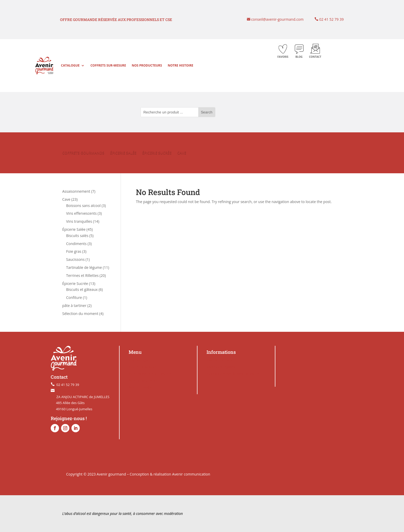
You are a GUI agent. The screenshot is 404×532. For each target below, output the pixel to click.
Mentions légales (221, 367)
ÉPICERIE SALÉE (123, 153)
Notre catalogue (142, 367)
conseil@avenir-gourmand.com (277, 19)
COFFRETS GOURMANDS (83, 153)
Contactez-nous (220, 360)
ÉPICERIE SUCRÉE (157, 153)
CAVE (182, 153)
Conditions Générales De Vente (233, 374)
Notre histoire (181, 65)
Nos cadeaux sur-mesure (150, 374)
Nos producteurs (147, 65)
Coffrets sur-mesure (108, 65)
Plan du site (139, 360)
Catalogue (70, 65)
